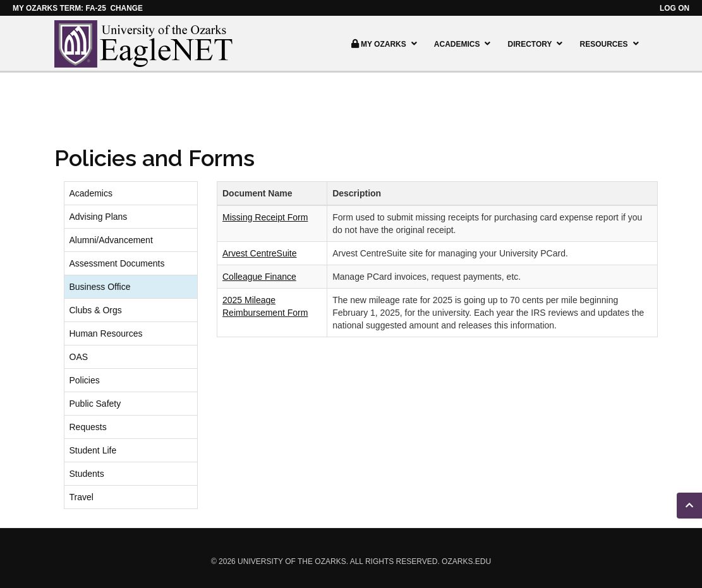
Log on (675, 8)
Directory (536, 44)
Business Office (100, 287)
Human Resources (106, 333)
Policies (85, 380)
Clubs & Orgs (96, 310)
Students (87, 474)
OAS (79, 357)
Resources (610, 44)
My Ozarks (384, 44)
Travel (82, 497)
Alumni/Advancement (111, 240)
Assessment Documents (117, 263)
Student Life (93, 450)
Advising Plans (99, 217)
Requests (88, 427)
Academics (464, 44)
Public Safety (95, 404)
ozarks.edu (466, 561)
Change (126, 8)
